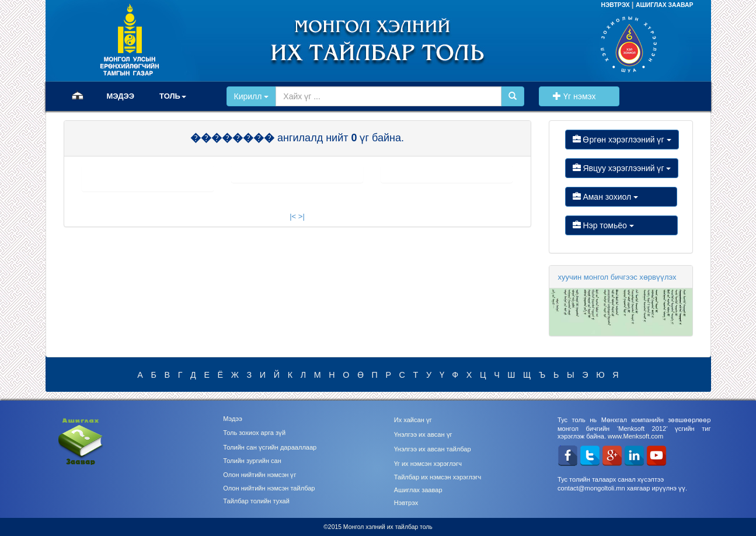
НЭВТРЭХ (616, 5)
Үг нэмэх (579, 96)
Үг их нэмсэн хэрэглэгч (428, 464)
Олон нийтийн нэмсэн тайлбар (269, 488)
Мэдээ (233, 419)
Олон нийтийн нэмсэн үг (259, 475)
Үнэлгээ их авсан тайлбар (433, 449)
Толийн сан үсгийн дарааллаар (270, 447)
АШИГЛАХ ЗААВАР (665, 5)
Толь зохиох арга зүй (254, 433)
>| (302, 216)
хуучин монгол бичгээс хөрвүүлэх (617, 277)
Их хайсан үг (413, 420)
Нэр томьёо (621, 225)
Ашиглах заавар (418, 490)
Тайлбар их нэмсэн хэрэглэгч (438, 477)
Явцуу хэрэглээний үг (622, 168)
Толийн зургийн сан (252, 461)
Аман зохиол (621, 197)
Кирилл (252, 96)
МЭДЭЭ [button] (121, 96)
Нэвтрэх (406, 503)
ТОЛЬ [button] (173, 96)
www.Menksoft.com (635, 436)
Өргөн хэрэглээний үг (622, 140)
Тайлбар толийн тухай (256, 501)
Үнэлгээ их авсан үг (423, 434)
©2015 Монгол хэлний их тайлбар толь (378, 527)
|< (293, 216)
